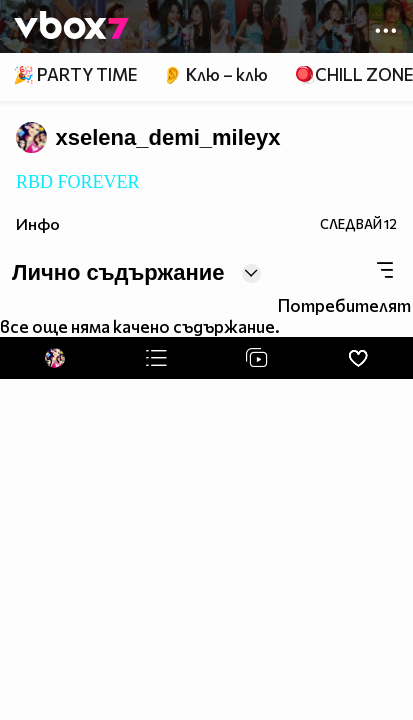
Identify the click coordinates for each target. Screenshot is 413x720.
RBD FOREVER (78, 182)
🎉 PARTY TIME (75, 74)
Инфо (38, 223)
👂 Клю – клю (215, 74)
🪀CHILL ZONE (353, 74)
